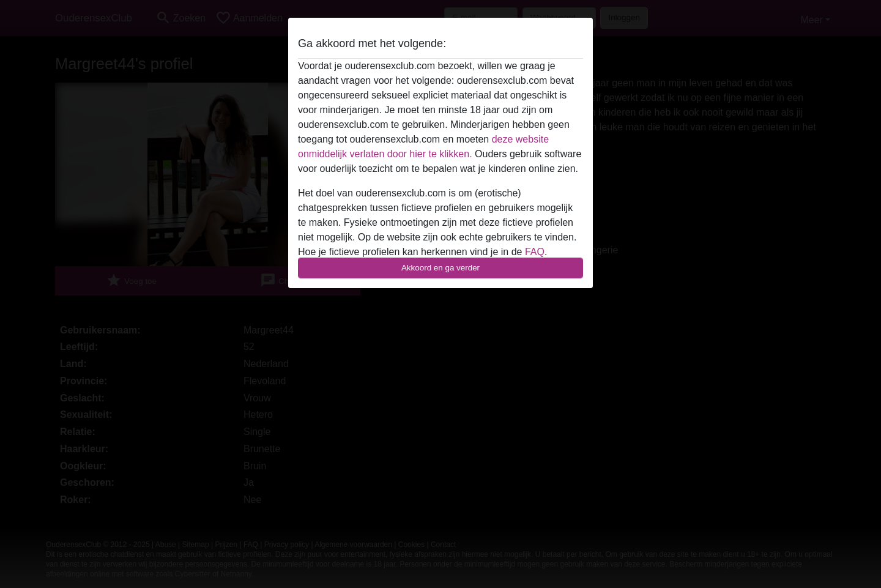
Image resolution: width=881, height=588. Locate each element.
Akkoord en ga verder (441, 268)
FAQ (535, 252)
